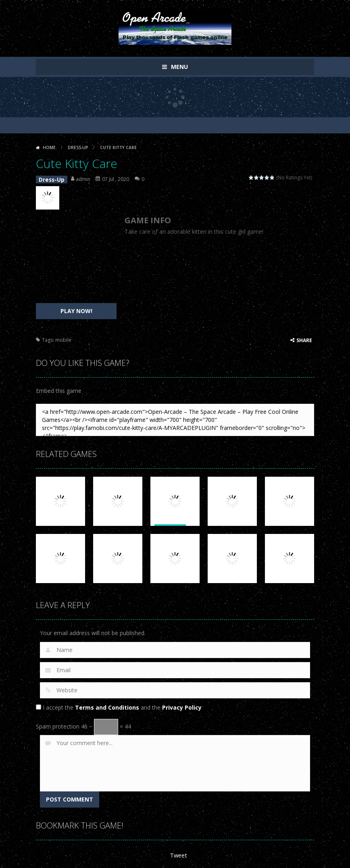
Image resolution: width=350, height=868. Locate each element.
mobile (63, 338)
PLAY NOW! (76, 309)
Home (49, 147)
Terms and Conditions (107, 705)
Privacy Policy (182, 705)
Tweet (178, 853)
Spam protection (58, 724)
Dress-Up (78, 147)
